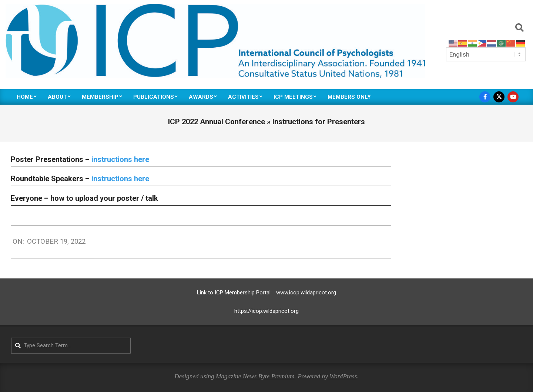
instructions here (120, 159)
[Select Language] (486, 54)
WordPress (343, 376)
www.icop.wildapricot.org (306, 293)
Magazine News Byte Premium (255, 376)
